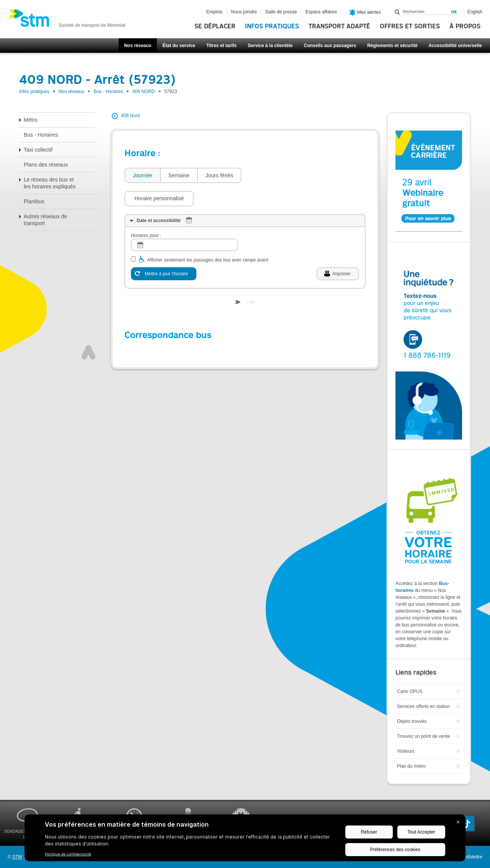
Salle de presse (281, 12)
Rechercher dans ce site (397, 12)
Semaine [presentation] (179, 175)
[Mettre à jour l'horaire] (164, 251)
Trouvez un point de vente (423, 736)
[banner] (67, 20)
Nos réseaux (138, 46)
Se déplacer (215, 26)
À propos (465, 26)
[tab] (142, 176)
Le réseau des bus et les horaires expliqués (50, 183)
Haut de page (88, 329)
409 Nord (130, 116)
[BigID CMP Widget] (245, 840)
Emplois (215, 12)
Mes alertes (365, 13)
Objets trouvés (412, 721)
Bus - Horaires (109, 92)
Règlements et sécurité (392, 46)
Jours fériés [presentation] (219, 175)
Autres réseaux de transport (46, 220)
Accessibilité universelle (455, 46)
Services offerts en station (423, 706)
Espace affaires (321, 12)
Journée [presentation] (143, 175)
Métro (31, 120)
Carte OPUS (410, 691)
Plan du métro (411, 766)
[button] (280, 175)
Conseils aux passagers (330, 46)
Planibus (34, 201)
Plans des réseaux (46, 165)
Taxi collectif (38, 150)
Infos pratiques (272, 26)
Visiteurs (406, 751)
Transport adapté (339, 26)
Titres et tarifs (221, 46)
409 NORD (144, 92)
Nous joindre (244, 12)
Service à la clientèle (270, 46)
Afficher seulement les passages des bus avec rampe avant (208, 237)
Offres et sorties (410, 26)
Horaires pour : (146, 213)
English (475, 12)
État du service (179, 46)
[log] (185, 222)
